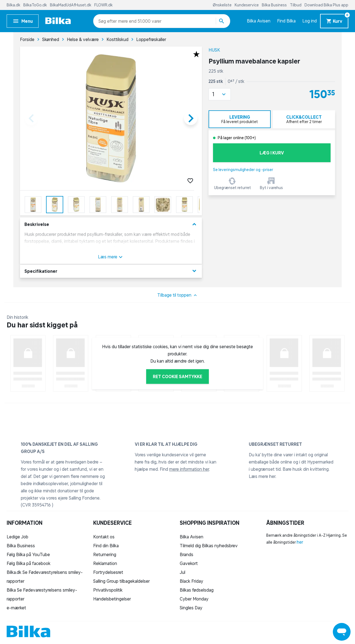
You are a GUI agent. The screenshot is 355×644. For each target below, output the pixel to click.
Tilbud (296, 5)
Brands (187, 554)
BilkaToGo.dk (35, 5)
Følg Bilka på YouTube (28, 554)
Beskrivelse (111, 224)
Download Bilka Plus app (326, 5)
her (300, 542)
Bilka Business (275, 5)
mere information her (189, 469)
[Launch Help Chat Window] (342, 632)
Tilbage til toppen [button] (178, 295)
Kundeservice (247, 5)
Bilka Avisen (259, 21)
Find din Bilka (106, 546)
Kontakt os (104, 537)
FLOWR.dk (103, 5)
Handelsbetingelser (112, 599)
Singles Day (191, 608)
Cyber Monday (194, 599)
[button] (220, 94)
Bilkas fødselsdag (197, 590)
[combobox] (108, 21)
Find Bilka (286, 21)
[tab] (240, 119)
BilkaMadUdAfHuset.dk (71, 5)
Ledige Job (17, 537)
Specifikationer (111, 271)
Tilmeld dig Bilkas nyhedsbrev (209, 546)
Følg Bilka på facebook (29, 563)
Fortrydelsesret (108, 572)
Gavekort (189, 563)
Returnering (105, 554)
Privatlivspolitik (108, 590)
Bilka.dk (14, 5)
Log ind (310, 21)
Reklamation (105, 563)
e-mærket (16, 608)
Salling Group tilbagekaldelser (121, 581)
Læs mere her (262, 476)
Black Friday (192, 581)
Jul (182, 572)
